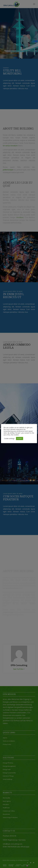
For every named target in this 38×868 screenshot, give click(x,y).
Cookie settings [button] (9, 438)
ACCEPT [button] (20, 438)
